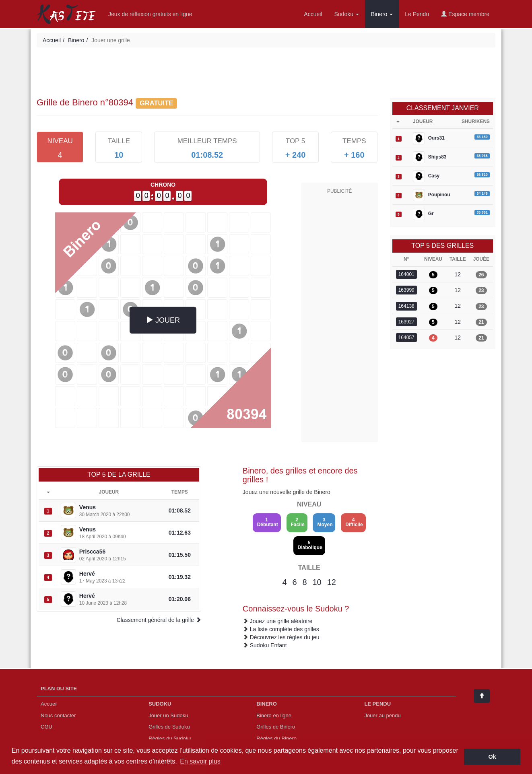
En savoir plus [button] (200, 761)
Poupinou (432, 195)
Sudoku (346, 14)
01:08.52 (180, 511)
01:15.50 (180, 555)
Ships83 (430, 157)
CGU (46, 727)
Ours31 (429, 138)
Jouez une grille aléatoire (281, 621)
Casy (426, 176)
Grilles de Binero (276, 727)
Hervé (87, 574)
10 (317, 582)
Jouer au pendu (382, 715)
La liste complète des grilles (285, 629)
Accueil (313, 14)
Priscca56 (92, 552)
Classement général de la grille (159, 620)
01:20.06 (180, 599)
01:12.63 (180, 533)
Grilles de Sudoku (169, 727)
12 (332, 582)
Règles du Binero (276, 738)
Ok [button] (492, 757)
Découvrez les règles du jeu (285, 637)
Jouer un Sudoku (168, 715)
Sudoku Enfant (268, 645)
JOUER (163, 320)
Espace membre (465, 14)
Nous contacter (58, 715)
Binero (382, 14)
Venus (88, 507)
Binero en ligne (274, 715)
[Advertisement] (266, 74)
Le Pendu (417, 14)
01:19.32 (180, 577)
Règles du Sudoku (170, 738)
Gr (423, 214)
